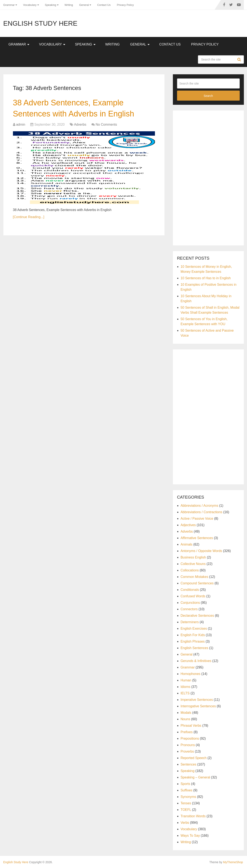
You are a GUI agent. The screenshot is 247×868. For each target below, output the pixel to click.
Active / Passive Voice (197, 519)
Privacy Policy (125, 5)
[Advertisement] (208, 177)
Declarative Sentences (197, 616)
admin (21, 124)
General (84, 5)
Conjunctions (190, 603)
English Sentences (194, 648)
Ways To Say (190, 836)
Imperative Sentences (197, 700)
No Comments (106, 124)
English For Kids (193, 635)
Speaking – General (195, 777)
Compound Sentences (197, 583)
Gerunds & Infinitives (196, 661)
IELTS (185, 693)
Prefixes (187, 732)
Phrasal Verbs (191, 726)
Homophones (191, 674)
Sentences (189, 764)
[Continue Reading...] (29, 217)
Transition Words (193, 816)
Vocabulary (30, 5)
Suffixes (187, 790)
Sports (185, 784)
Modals (186, 713)
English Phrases (193, 641)
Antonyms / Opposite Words (201, 551)
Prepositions (190, 738)
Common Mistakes (194, 577)
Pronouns (188, 745)
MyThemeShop (233, 862)
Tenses (186, 803)
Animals (187, 544)
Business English (193, 557)
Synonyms (188, 797)
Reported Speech (194, 758)
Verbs (185, 823)
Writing (69, 5)
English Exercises (194, 629)
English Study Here (40, 23)
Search (240, 59)
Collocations (190, 570)
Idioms (186, 687)
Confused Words (193, 596)
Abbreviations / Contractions (201, 512)
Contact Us (104, 5)
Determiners (190, 622)
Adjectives (188, 525)
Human (186, 680)
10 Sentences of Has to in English (206, 278)
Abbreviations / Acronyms (199, 506)
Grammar (9, 5)
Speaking (51, 5)
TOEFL (186, 810)
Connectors (189, 609)
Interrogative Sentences (198, 706)
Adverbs (80, 124)
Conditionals (190, 590)
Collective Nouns (193, 564)
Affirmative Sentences (197, 538)
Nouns (185, 719)
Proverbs (187, 751)
